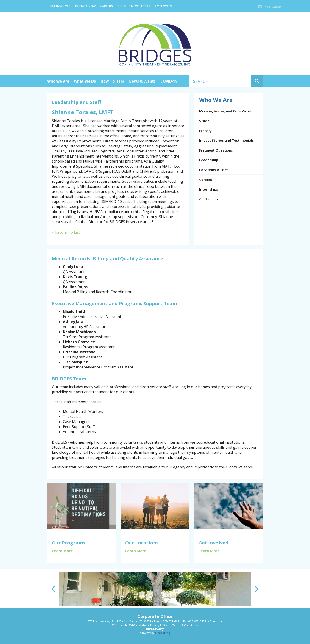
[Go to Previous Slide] (54, 589)
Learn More (62, 551)
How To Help (112, 81)
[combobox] (220, 81)
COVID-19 (169, 81)
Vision (204, 121)
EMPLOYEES (163, 6)
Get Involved (60, 6)
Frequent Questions (216, 150)
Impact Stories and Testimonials (227, 140)
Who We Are (58, 81)
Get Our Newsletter (134, 6)
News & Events (142, 81)
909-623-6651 (172, 622)
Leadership (209, 160)
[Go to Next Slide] (256, 589)
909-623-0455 (197, 622)
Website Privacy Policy (153, 625)
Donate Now (85, 6)
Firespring (163, 633)
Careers (107, 6)
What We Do (85, 81)
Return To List (68, 232)
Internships (209, 189)
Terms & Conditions (185, 625)
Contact (215, 622)
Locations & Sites (214, 170)
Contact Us (209, 199)
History (205, 131)
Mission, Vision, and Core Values (226, 111)
